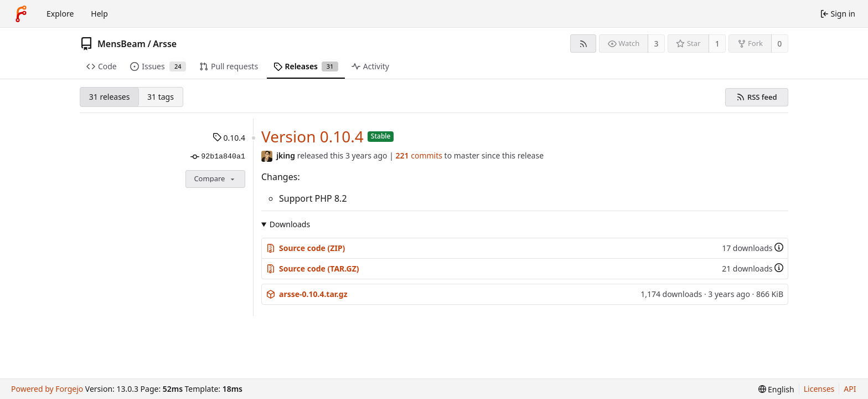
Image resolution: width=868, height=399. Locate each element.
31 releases (110, 97)
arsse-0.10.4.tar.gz (307, 294)
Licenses (819, 389)
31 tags (161, 97)
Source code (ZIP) (306, 248)
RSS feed (762, 97)
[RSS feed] (583, 44)
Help (99, 14)
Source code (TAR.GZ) (313, 268)
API (850, 389)
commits (419, 155)
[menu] (776, 389)
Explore (60, 14)
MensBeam (122, 44)
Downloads (290, 224)
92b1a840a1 (218, 157)
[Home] (21, 14)
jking (286, 155)
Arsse (165, 44)
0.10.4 (229, 138)
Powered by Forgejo (47, 389)
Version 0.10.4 (312, 136)
